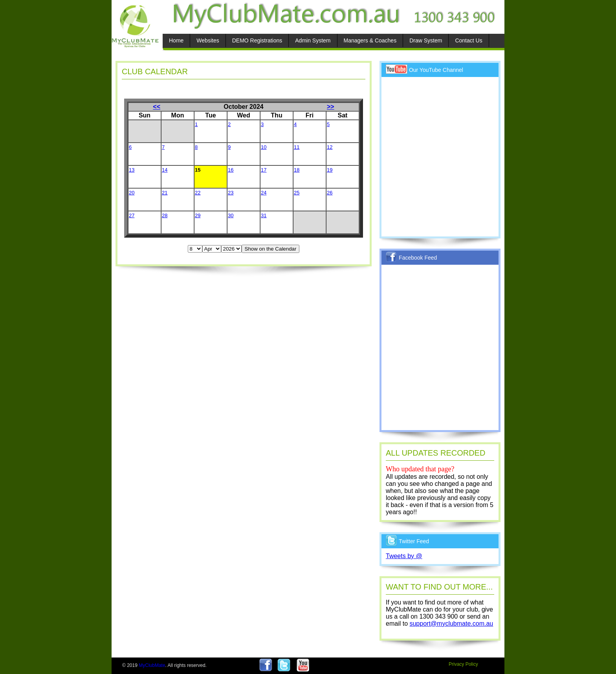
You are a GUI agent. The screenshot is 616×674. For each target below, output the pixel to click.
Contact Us (468, 40)
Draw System (426, 40)
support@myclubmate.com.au (451, 624)
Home (176, 40)
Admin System (313, 40)
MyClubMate (152, 665)
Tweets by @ (404, 556)
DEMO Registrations (257, 40)
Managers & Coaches (370, 40)
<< (157, 107)
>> (331, 107)
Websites (208, 40)
